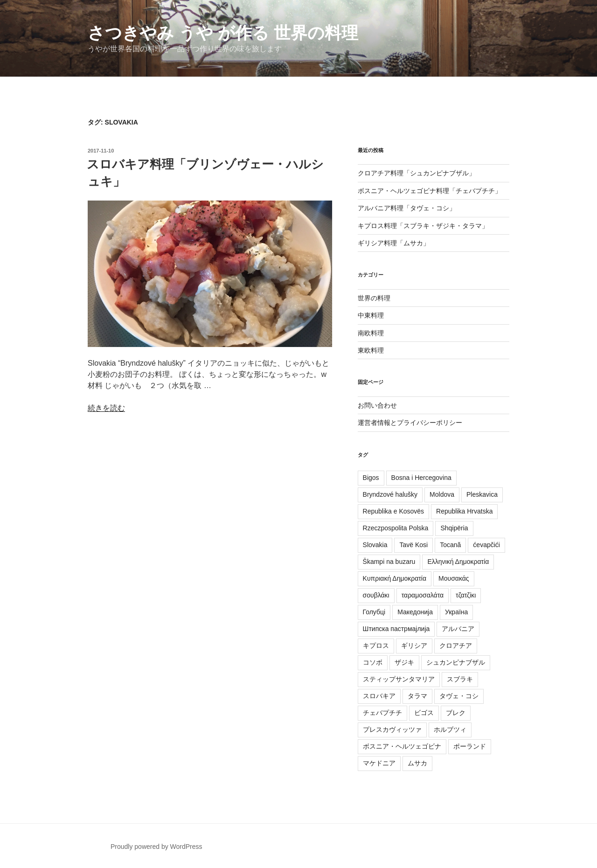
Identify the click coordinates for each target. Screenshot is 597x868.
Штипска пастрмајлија (396, 629)
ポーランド (470, 746)
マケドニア (379, 763)
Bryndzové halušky (390, 494)
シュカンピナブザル (456, 662)
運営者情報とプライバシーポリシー (410, 423)
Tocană (450, 545)
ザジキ (404, 662)
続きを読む (106, 408)
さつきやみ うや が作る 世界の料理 (223, 33)
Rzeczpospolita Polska (396, 528)
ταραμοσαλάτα (423, 595)
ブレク (456, 713)
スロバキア (379, 696)
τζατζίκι (466, 595)
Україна (456, 612)
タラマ (417, 696)
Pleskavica (482, 494)
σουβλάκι (376, 595)
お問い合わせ (377, 405)
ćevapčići (486, 545)
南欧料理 (371, 333)
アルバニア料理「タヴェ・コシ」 (407, 208)
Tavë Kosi (413, 545)
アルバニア (458, 629)
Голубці (374, 612)
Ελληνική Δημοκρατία (458, 562)
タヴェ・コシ (459, 696)
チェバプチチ (382, 713)
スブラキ (460, 679)
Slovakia (375, 545)
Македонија (415, 612)
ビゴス (424, 713)
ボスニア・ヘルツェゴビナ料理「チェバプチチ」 (430, 191)
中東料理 (371, 315)
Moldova (442, 494)
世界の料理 (374, 298)
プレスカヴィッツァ (392, 729)
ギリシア (414, 646)
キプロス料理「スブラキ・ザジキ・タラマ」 (423, 226)
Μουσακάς (454, 578)
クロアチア (456, 646)
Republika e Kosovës (394, 511)
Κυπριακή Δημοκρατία (395, 578)
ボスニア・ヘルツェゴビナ (402, 746)
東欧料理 (371, 350)
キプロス (376, 646)
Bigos (371, 478)
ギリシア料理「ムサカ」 (394, 243)
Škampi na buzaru (389, 562)
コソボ (373, 662)
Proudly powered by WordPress (156, 847)
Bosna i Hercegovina (421, 478)
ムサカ (417, 763)
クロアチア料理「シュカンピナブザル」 (417, 173)
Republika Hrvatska (464, 511)
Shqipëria (454, 528)
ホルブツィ (450, 729)
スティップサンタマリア (399, 679)
